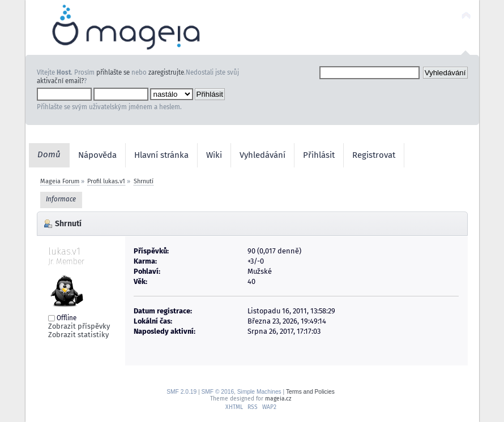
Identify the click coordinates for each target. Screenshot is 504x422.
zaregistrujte (166, 72)
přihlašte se (113, 72)
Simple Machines (259, 392)
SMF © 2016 (217, 392)
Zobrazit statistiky (78, 335)
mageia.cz (278, 399)
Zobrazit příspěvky (79, 326)
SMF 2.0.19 (181, 392)
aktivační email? (60, 81)
